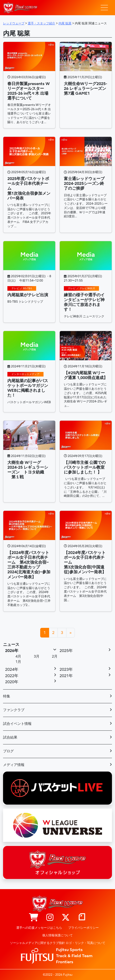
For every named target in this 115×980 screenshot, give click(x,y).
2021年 (66, 676)
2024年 (12, 669)
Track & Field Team (74, 956)
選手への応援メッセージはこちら (39, 928)
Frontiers (65, 962)
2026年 (12, 651)
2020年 (12, 682)
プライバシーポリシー (83, 928)
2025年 (66, 651)
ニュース (11, 645)
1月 (18, 662)
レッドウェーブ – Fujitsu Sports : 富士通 (20, 8)
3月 (37, 656)
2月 (55, 656)
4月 (18, 656)
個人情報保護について (57, 935)
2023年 (66, 669)
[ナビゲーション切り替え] (104, 8)
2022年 (12, 676)
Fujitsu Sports (69, 950)
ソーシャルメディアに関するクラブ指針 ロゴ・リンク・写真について (58, 943)
